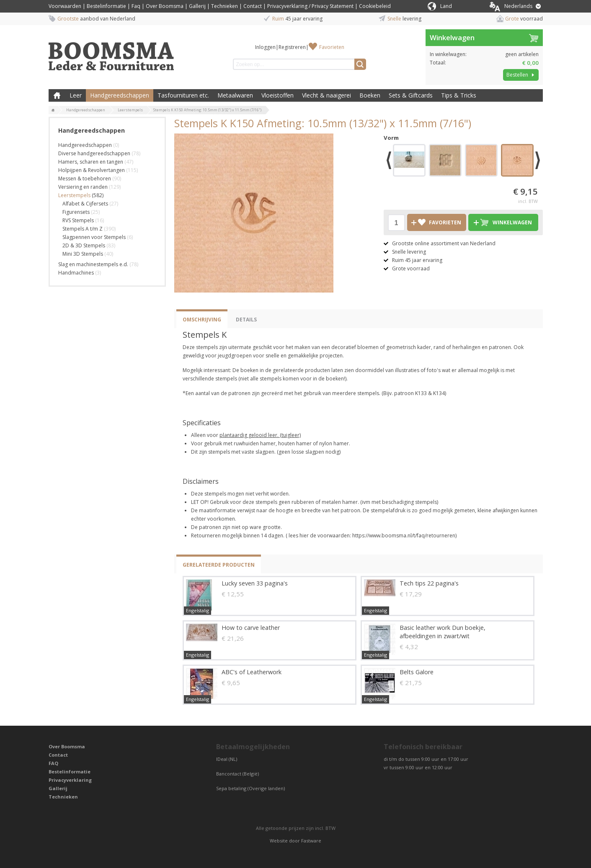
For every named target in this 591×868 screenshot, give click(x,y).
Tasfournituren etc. (183, 95)
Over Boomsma (165, 6)
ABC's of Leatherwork (252, 672)
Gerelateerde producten (219, 565)
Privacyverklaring (70, 780)
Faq (136, 6)
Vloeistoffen (277, 95)
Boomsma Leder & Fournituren (57, 95)
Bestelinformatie (106, 6)
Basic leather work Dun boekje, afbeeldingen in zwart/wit (443, 632)
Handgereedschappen (120, 95)
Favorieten (332, 47)
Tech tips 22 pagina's (429, 583)
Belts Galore (417, 672)
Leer (76, 95)
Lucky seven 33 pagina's (255, 583)
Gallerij (197, 6)
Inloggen (265, 47)
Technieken (225, 6)
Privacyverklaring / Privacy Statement (310, 6)
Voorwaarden (65, 6)
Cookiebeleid (375, 6)
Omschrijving (202, 320)
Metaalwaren (235, 95)
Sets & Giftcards (411, 95)
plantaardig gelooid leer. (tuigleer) (260, 435)
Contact (253, 6)
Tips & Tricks (459, 95)
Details (246, 320)
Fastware (311, 841)
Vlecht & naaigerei (326, 95)
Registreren (292, 47)
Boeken (370, 95)
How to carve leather (251, 628)
